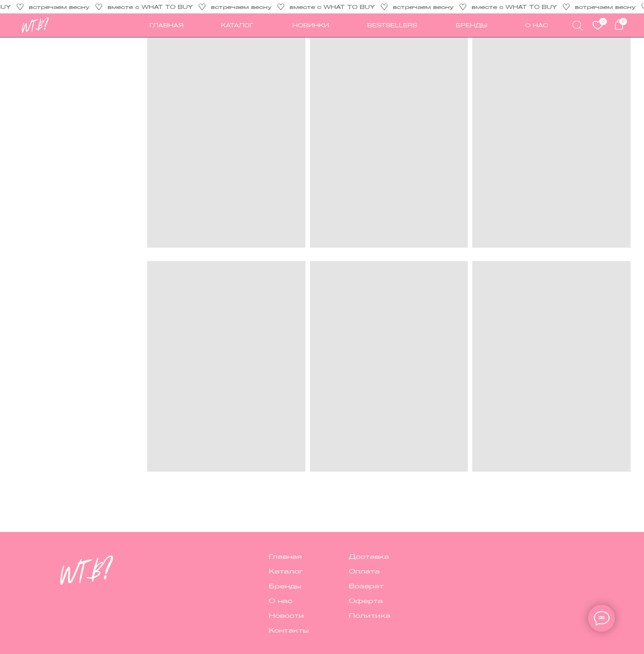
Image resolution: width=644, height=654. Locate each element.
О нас (281, 600)
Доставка (369, 556)
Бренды (472, 25)
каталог (237, 25)
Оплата (364, 571)
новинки (311, 25)
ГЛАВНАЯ (166, 25)
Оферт (363, 600)
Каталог (286, 571)
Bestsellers (392, 25)
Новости (286, 615)
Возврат (366, 586)
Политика (370, 615)
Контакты (289, 630)
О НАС (537, 25)
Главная (285, 556)
